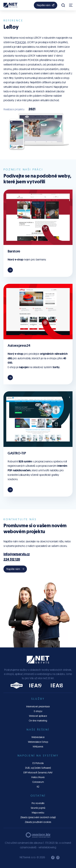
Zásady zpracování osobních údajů (38, 817)
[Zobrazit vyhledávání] (63, 5)
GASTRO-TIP (17, 453)
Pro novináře (38, 803)
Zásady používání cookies (38, 822)
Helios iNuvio (38, 777)
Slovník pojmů (38, 808)
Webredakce (38, 737)
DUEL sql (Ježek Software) (38, 768)
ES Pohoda (38, 763)
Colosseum (38, 782)
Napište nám (46, 5)
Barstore (14, 251)
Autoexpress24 (19, 345)
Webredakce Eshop (38, 742)
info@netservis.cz (17, 554)
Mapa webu (38, 813)
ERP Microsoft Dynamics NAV (38, 773)
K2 (38, 787)
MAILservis (38, 747)
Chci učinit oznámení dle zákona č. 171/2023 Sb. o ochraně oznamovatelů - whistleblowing (38, 845)
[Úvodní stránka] (10, 5)
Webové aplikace (38, 716)
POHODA (21, 42)
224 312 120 (12, 559)
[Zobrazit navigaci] (71, 5)
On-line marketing (38, 721)
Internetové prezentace (38, 706)
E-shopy (38, 711)
